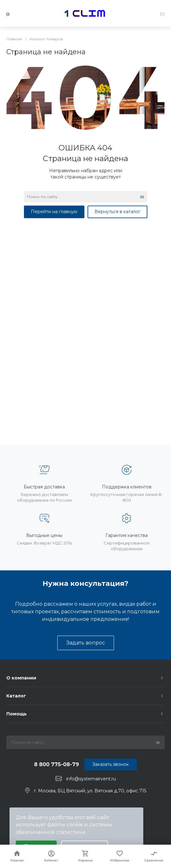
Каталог (16, 696)
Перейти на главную (54, 212)
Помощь (17, 714)
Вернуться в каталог (117, 212)
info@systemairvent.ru (91, 779)
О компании (21, 678)
